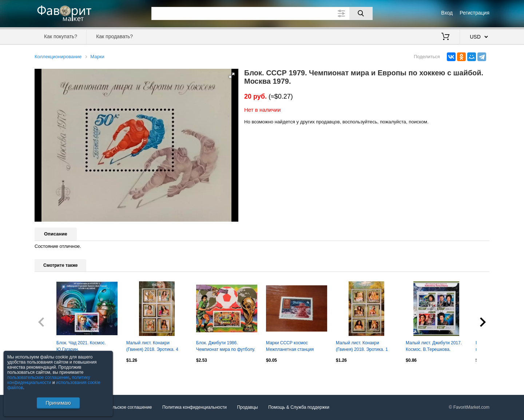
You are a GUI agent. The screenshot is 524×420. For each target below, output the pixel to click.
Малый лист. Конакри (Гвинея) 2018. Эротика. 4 (152, 346)
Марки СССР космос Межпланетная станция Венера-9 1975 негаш (290, 347)
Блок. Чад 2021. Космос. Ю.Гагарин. (81, 346)
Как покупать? (61, 36)
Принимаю (58, 403)
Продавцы (247, 408)
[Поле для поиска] (262, 13)
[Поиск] (361, 13)
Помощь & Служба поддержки (299, 408)
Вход (447, 13)
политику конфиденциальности (49, 380)
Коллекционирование (58, 57)
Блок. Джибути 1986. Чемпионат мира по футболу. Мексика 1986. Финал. (226, 347)
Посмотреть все (51, 376)
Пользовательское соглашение (121, 408)
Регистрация (475, 13)
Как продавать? (114, 36)
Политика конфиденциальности (194, 408)
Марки (97, 57)
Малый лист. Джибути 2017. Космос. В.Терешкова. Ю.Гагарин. (434, 347)
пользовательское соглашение (38, 377)
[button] (232, 75)
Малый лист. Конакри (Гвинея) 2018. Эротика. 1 (362, 346)
